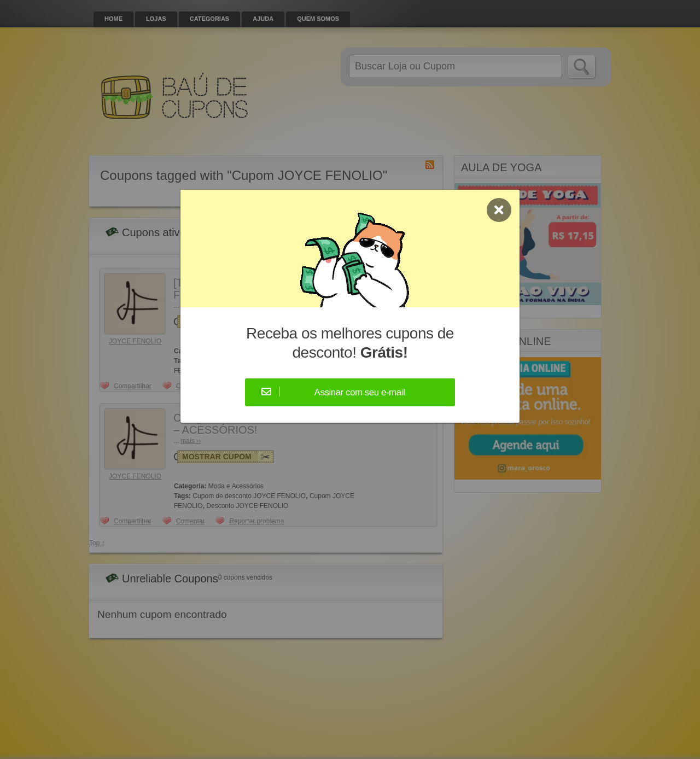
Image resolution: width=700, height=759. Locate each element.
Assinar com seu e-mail (360, 392)
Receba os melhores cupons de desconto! (350, 343)
